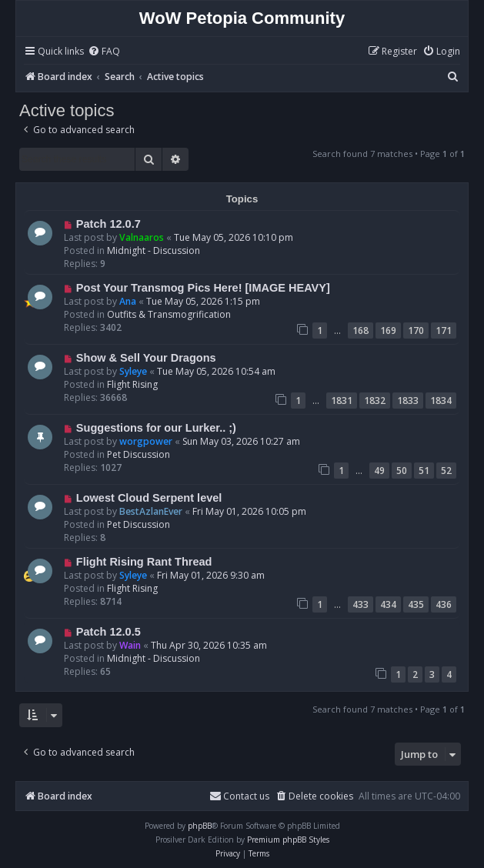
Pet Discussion (139, 454)
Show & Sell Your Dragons (146, 358)
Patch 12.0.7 (108, 224)
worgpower (146, 441)
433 (360, 604)
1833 (408, 401)
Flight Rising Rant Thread (144, 562)
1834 (441, 401)
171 (444, 331)
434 (388, 604)
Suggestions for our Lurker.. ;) (156, 428)
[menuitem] (104, 52)
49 (379, 471)
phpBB (200, 826)
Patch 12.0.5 (108, 632)
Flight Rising (132, 384)
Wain (130, 645)
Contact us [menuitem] (239, 796)
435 (416, 604)
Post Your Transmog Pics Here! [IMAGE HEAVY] (203, 288)
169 (388, 331)
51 (424, 471)
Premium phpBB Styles (288, 840)
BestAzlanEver (151, 511)
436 (444, 604)
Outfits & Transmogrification (169, 314)
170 (416, 331)
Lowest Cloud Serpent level (149, 498)
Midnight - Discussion (154, 250)
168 (360, 331)
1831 (342, 401)
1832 (375, 401)
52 (446, 471)
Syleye (133, 371)
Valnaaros (142, 237)
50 (402, 471)
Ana (128, 301)
